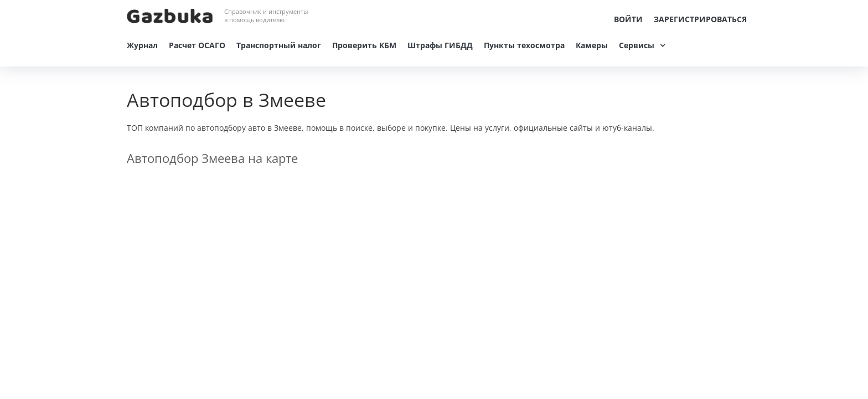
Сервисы (637, 45)
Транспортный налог (279, 45)
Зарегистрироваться (700, 19)
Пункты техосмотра (524, 45)
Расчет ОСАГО (197, 45)
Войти (628, 19)
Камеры (592, 45)
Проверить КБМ (364, 45)
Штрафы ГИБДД (440, 45)
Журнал (142, 45)
